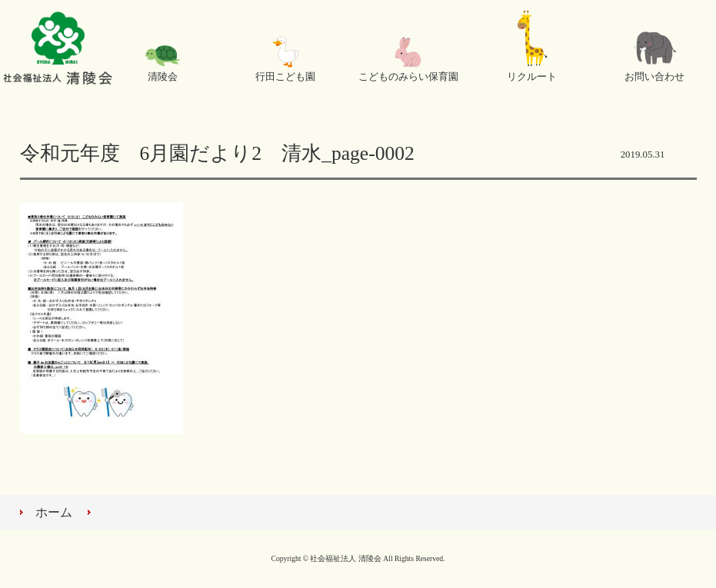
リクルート (532, 77)
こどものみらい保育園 (408, 77)
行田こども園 (285, 77)
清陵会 (163, 77)
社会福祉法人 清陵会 (58, 50)
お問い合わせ (654, 77)
